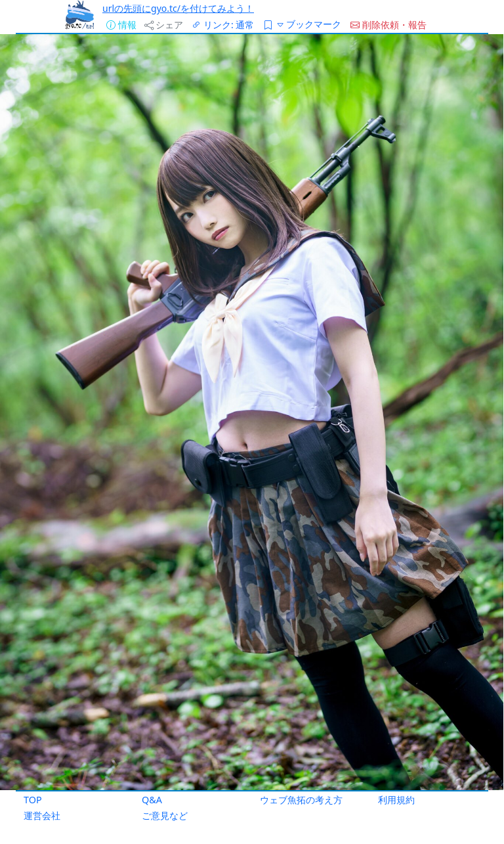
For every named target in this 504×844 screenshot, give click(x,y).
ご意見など (165, 815)
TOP (33, 800)
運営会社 (42, 815)
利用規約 (396, 800)
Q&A (152, 800)
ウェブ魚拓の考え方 (301, 800)
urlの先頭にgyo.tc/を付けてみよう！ (178, 8)
